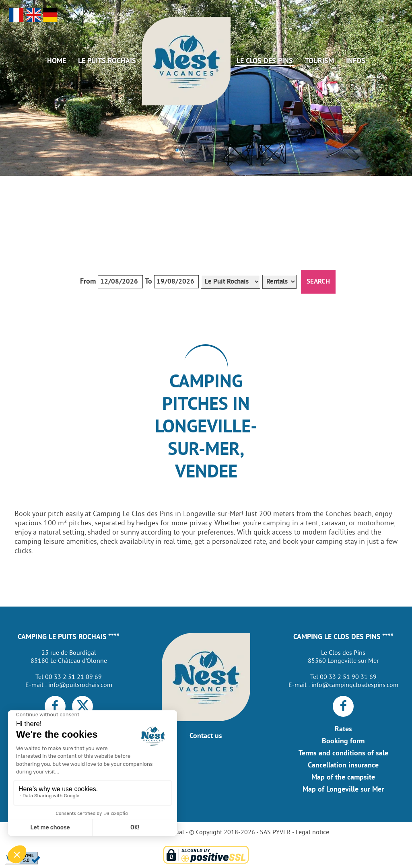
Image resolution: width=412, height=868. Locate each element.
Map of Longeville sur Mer (343, 790)
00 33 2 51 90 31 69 (348, 677)
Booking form (343, 742)
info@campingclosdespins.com (355, 685)
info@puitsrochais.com (80, 685)
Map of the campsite (343, 778)
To (148, 282)
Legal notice (312, 833)
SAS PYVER (275, 833)
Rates (343, 729)
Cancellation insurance (343, 766)
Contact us (206, 736)
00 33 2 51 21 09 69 (73, 677)
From (88, 282)
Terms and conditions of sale (343, 754)
